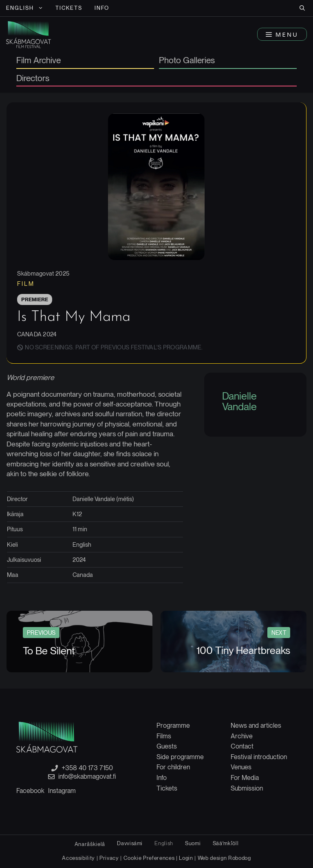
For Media (245, 778)
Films (164, 736)
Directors (33, 79)
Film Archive (39, 61)
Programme (173, 726)
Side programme (180, 757)
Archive (242, 736)
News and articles (256, 726)
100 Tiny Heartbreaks (243, 650)
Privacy (109, 858)
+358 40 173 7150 (87, 768)
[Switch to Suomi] (193, 843)
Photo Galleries (187, 61)
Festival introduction (259, 757)
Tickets (69, 8)
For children (173, 767)
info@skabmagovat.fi (87, 777)
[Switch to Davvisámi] (130, 843)
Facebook (30, 791)
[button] (302, 8)
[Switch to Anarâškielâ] (90, 844)
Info (102, 8)
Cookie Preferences (149, 858)
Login (186, 858)
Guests (167, 746)
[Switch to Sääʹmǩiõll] (226, 843)
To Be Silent (49, 651)
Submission (247, 788)
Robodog (240, 858)
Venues (241, 767)
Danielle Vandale (239, 401)
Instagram (62, 791)
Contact (242, 746)
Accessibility (79, 858)
